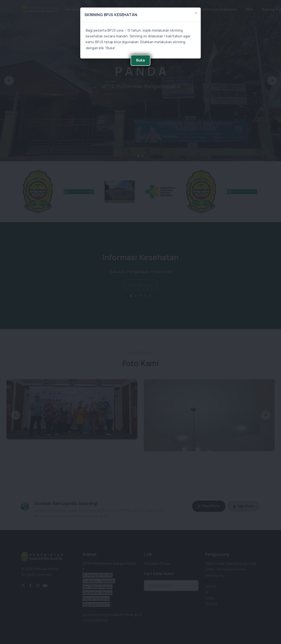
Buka (140, 60)
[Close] (196, 13)
